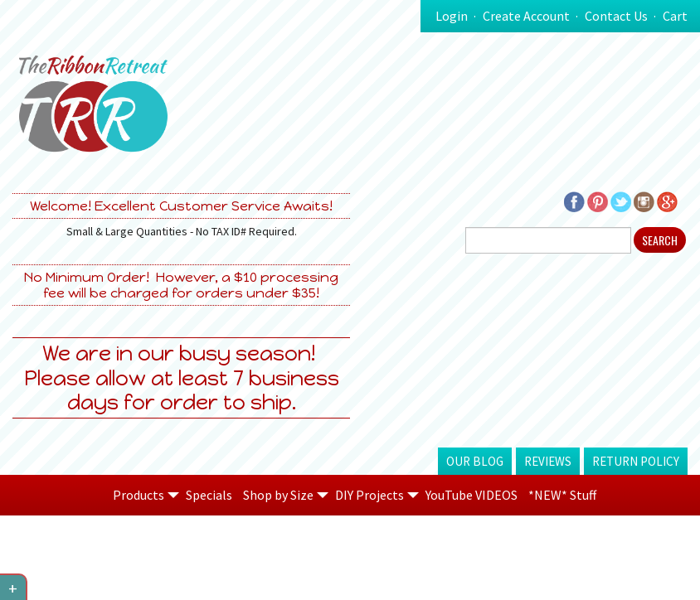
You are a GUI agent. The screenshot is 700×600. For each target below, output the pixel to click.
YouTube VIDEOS (472, 495)
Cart (675, 16)
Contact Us (616, 16)
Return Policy (636, 461)
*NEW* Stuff (562, 495)
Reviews (548, 461)
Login (452, 16)
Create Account (526, 16)
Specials (209, 495)
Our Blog (475, 461)
